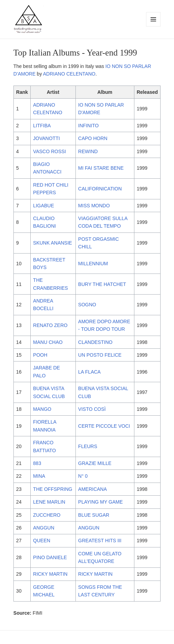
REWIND (88, 151)
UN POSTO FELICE (100, 355)
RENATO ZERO (50, 325)
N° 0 (83, 476)
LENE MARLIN (49, 502)
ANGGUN (44, 528)
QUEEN (42, 541)
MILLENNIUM (93, 264)
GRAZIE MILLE (95, 463)
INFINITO (89, 126)
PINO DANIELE (50, 557)
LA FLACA (89, 372)
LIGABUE (44, 206)
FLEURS (88, 446)
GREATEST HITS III (100, 541)
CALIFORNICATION (100, 189)
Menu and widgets (153, 26)
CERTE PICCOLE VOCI (104, 426)
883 (37, 463)
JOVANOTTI (47, 138)
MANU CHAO (48, 342)
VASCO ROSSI (49, 151)
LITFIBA (42, 126)
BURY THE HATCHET (102, 284)
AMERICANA (93, 489)
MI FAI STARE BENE (101, 168)
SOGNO (87, 305)
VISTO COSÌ (92, 409)
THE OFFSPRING (53, 489)
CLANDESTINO (95, 342)
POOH (40, 355)
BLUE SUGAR (94, 515)
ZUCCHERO (47, 515)
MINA (39, 476)
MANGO (42, 409)
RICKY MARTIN (50, 574)
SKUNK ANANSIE (53, 243)
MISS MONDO (94, 206)
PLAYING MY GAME (100, 502)
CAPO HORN (93, 138)
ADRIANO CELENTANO (69, 74)
